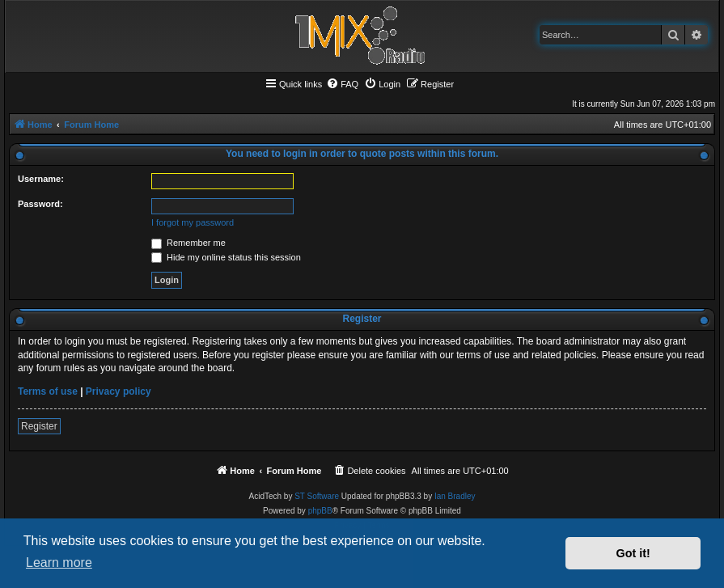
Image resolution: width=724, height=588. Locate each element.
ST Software (317, 496)
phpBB (320, 511)
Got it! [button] (633, 553)
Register (39, 426)
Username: (41, 179)
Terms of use (48, 391)
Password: (40, 204)
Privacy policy (119, 391)
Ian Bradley (455, 496)
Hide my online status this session (226, 257)
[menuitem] (342, 84)
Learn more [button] (59, 563)
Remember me (188, 243)
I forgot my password (193, 222)
